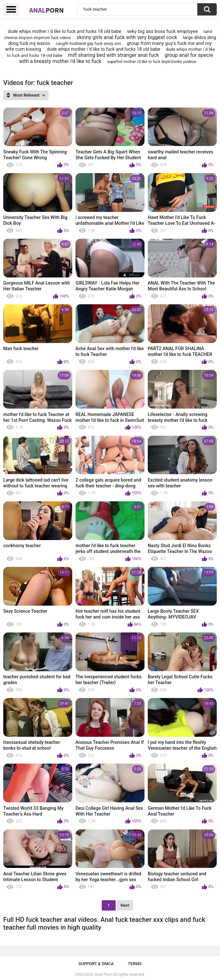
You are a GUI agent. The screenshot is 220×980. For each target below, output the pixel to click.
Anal (46, 10)
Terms (135, 964)
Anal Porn (103, 975)
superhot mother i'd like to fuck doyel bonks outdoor (152, 62)
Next (125, 905)
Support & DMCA (96, 964)
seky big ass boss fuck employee (162, 31)
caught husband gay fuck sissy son (88, 43)
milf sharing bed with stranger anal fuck (114, 55)
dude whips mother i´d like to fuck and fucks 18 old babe (64, 31)
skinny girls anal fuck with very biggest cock (127, 37)
